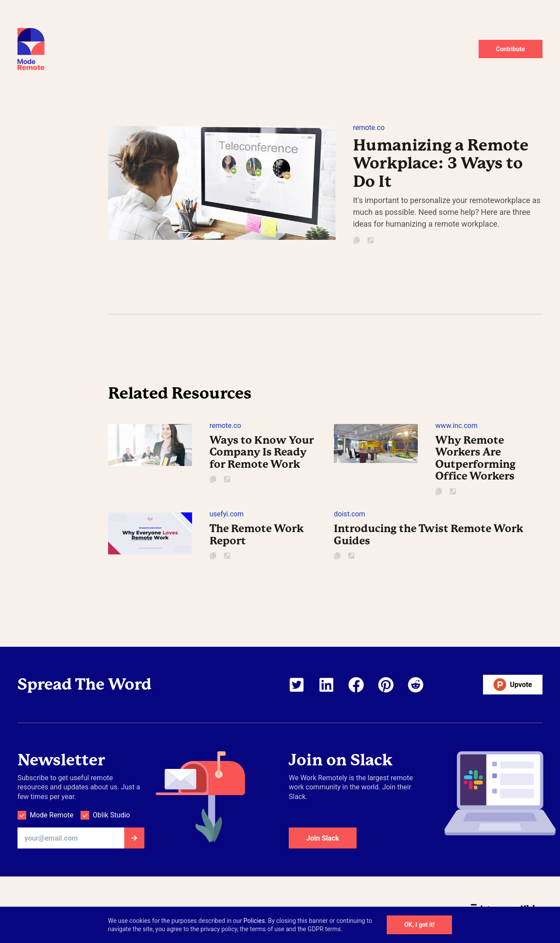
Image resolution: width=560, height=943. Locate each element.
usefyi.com (227, 514)
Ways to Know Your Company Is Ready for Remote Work (262, 452)
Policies (254, 921)
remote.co (369, 128)
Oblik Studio (111, 815)
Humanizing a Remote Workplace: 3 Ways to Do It (441, 163)
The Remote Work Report (257, 535)
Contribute (511, 49)
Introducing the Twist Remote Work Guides (429, 535)
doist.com (349, 514)
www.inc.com (456, 426)
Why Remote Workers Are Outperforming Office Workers (476, 458)
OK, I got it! (419, 925)
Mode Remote (52, 815)
